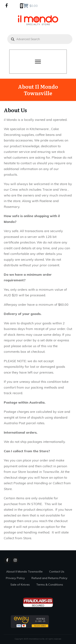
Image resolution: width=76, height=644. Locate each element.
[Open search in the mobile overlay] (38, 39)
